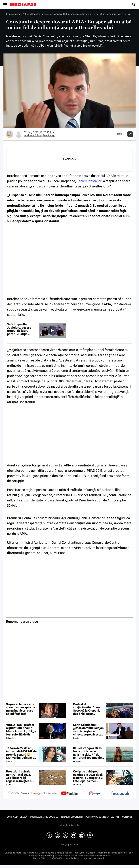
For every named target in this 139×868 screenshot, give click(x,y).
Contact (127, 817)
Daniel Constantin (89, 181)
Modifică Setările (69, 825)
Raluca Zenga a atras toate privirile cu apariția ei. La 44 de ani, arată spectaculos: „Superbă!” (89, 753)
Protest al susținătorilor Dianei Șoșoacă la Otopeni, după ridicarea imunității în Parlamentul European (87, 709)
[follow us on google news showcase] (44, 794)
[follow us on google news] (19, 794)
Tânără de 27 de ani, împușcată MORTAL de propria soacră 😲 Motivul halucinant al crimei (21, 753)
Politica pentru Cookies (44, 817)
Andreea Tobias (33, 135)
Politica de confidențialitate (102, 817)
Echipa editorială (17, 817)
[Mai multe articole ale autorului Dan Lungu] (19, 134)
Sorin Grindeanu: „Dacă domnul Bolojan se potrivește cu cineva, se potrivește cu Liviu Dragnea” (88, 730)
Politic (26, 14)
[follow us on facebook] (120, 794)
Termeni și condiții (72, 817)
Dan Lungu (49, 135)
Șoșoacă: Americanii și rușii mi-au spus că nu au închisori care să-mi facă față (21, 709)
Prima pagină (13, 14)
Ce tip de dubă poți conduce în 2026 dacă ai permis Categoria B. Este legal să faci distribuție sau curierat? (88, 776)
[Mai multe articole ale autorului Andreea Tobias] (10, 134)
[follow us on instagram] (95, 794)
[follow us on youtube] (69, 794)
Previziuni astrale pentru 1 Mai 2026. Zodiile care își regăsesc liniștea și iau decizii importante (21, 776)
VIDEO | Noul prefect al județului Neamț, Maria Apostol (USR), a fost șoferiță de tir (21, 730)
